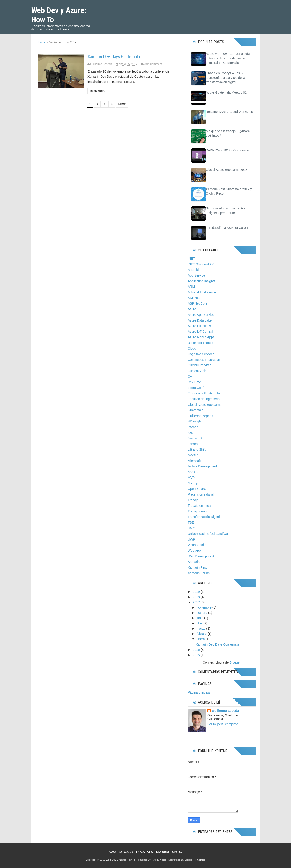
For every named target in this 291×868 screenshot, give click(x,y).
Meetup (193, 455)
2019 (196, 592)
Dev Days (195, 382)
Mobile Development (202, 466)
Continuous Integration (204, 360)
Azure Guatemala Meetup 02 (226, 92)
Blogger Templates (195, 860)
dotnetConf (196, 388)
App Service (196, 275)
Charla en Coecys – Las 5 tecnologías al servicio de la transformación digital (225, 78)
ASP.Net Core (198, 303)
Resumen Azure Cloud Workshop (229, 112)
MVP (191, 478)
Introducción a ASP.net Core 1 (227, 228)
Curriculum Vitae (200, 365)
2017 (196, 602)
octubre (202, 613)
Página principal (199, 692)
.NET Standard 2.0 (201, 264)
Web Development (201, 556)
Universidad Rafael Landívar (208, 534)
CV (190, 377)
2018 (196, 597)
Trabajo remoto (198, 511)
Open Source (197, 489)
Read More (98, 91)
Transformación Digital (204, 517)
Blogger (235, 662)
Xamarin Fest (197, 567)
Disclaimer (163, 852)
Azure (192, 309)
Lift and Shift (197, 449)
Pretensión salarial (201, 494)
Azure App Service (201, 315)
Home (42, 42)
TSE (191, 522)
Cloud (192, 348)
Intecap (193, 427)
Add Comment (153, 64)
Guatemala (196, 410)
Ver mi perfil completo (223, 724)
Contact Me (126, 852)
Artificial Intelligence (202, 292)
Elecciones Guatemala (204, 393)
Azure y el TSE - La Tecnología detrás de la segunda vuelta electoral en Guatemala (228, 58)
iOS (190, 433)
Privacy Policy (145, 852)
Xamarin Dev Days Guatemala (114, 57)
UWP (192, 539)
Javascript (195, 438)
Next (122, 104)
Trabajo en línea (199, 506)
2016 (196, 650)
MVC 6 (193, 472)
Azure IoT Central (200, 332)
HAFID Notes (159, 860)
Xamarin (194, 562)
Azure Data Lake (200, 320)
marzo (201, 628)
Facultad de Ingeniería (204, 399)
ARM (191, 287)
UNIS (192, 528)
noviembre (204, 607)
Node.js (193, 483)
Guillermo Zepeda (200, 416)
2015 (196, 655)
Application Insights (202, 281)
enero (201, 639)
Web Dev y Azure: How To (120, 860)
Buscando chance (200, 343)
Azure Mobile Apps (201, 337)
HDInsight (195, 421)
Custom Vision (198, 371)
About (112, 852)
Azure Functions (199, 326)
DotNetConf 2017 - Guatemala (227, 150)
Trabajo (193, 500)
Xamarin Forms (199, 573)
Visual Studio (197, 545)
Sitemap (177, 852)
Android (193, 270)
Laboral (193, 444)
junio (200, 618)
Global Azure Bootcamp (205, 405)
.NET (191, 259)
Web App (194, 551)
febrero (201, 634)
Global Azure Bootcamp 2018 (227, 170)
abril (199, 623)
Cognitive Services (201, 354)
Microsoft (194, 461)
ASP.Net (194, 298)
